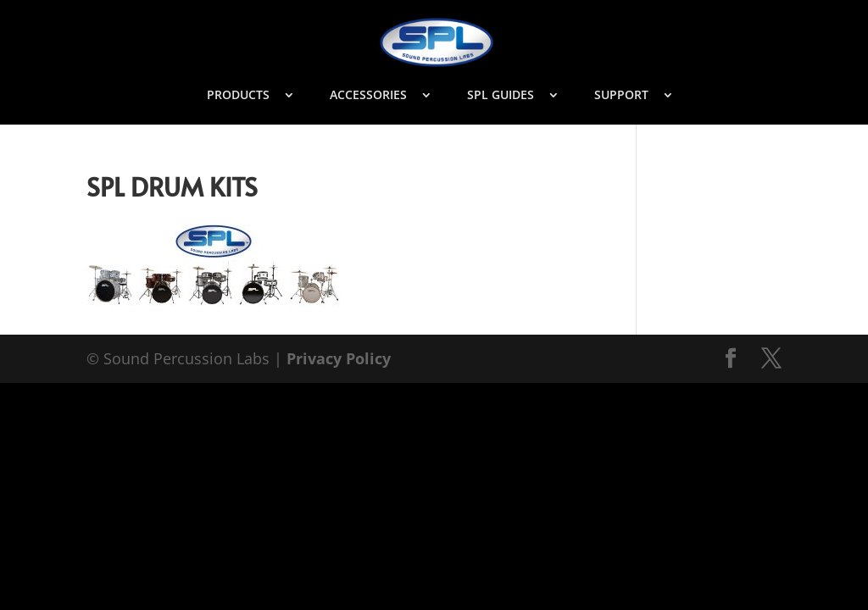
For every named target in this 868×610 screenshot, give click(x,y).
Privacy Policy (339, 358)
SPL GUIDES (501, 96)
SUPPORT (621, 96)
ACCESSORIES (368, 96)
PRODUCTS (238, 96)
